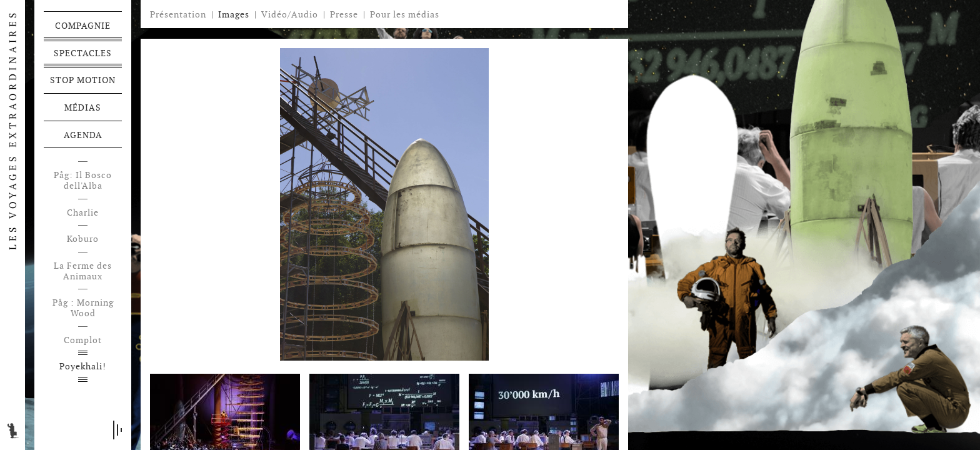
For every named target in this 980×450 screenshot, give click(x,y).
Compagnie (83, 26)
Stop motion (83, 80)
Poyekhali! (83, 367)
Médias (83, 107)
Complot (83, 340)
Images (234, 14)
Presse (344, 14)
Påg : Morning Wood (83, 308)
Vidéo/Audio (290, 14)
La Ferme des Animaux (83, 271)
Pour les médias (405, 14)
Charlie (83, 213)
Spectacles (83, 53)
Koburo (83, 239)
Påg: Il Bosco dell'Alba (83, 181)
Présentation (178, 14)
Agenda (83, 135)
